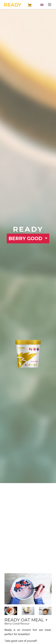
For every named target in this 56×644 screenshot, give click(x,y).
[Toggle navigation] (50, 5)
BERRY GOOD (26, 238)
